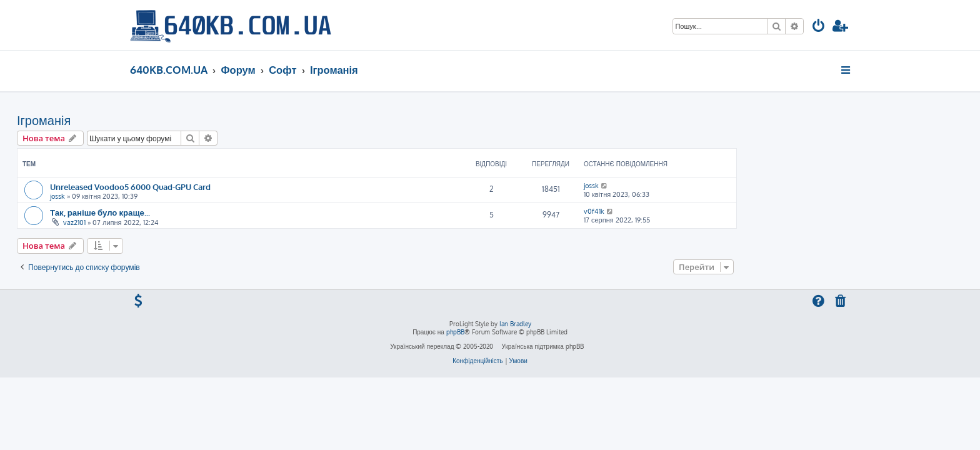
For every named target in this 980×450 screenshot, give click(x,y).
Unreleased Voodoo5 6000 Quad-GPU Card (243, 187)
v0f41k (707, 211)
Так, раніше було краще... (213, 212)
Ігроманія (157, 120)
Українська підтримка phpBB (542, 346)
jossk (171, 196)
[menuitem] (819, 27)
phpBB (455, 332)
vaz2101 (187, 222)
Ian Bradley (515, 324)
